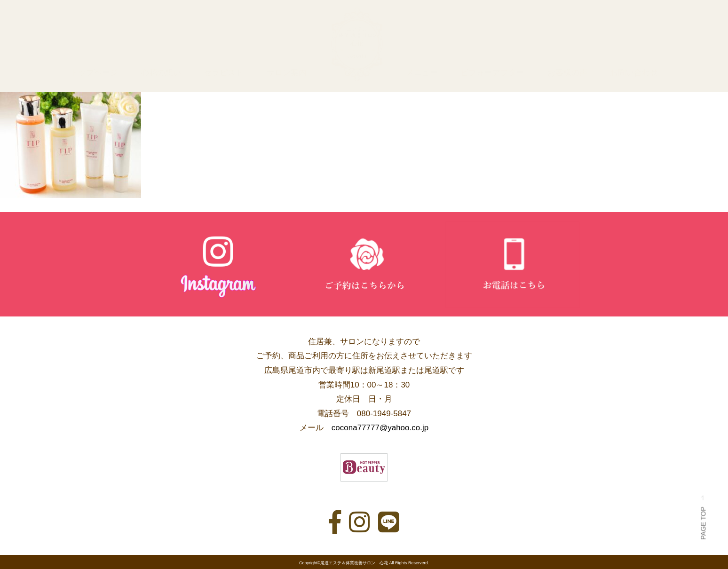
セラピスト (224, 73)
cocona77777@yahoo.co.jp (380, 428)
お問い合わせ (634, 73)
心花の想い (161, 73)
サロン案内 (287, 73)
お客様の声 (567, 73)
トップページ (94, 73)
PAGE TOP (703, 517)
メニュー (422, 73)
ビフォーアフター (492, 73)
